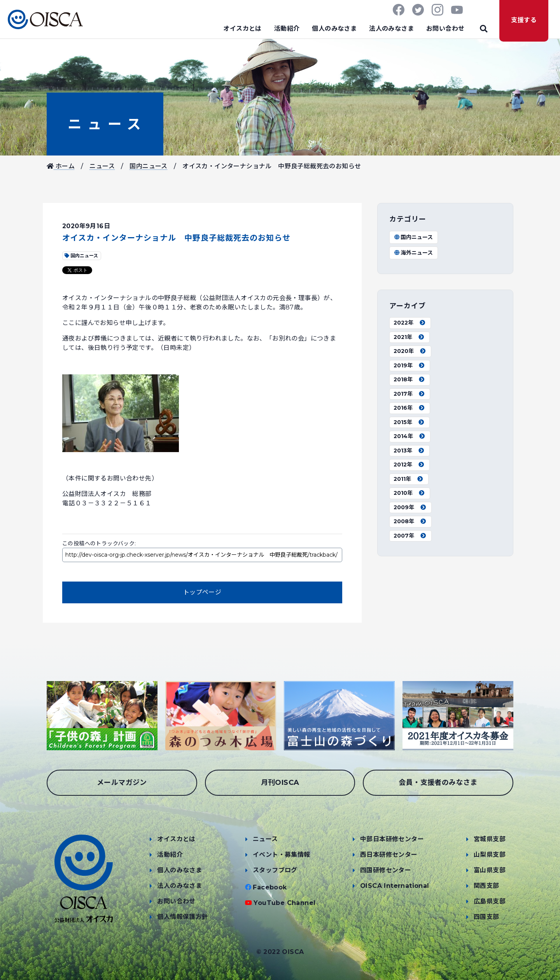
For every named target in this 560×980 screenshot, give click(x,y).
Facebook (270, 887)
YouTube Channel (284, 903)
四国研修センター (386, 870)
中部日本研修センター (392, 839)
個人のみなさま (334, 29)
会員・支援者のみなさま (438, 783)
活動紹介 (287, 29)
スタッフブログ (275, 870)
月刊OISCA (280, 783)
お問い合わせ (445, 29)
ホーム (61, 166)
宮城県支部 (490, 839)
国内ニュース (148, 166)
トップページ (202, 592)
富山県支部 (490, 870)
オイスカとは (242, 29)
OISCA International (395, 886)
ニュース (105, 124)
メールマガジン (122, 783)
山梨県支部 (490, 855)
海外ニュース (413, 253)
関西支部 (486, 886)
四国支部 (486, 917)
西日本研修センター (389, 855)
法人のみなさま (391, 29)
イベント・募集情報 (282, 855)
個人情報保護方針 (183, 917)
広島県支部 (490, 901)
